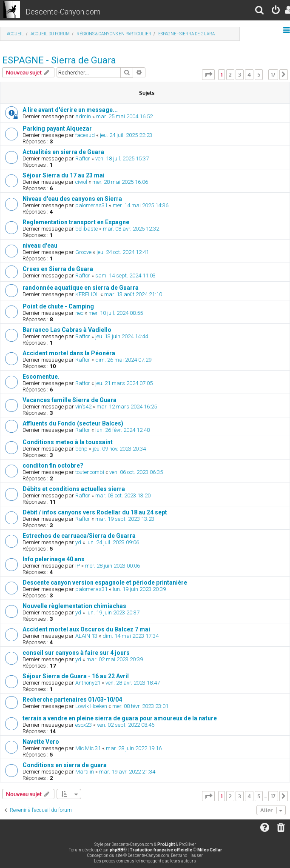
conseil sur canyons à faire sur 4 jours (76, 653)
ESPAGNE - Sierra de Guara (59, 60)
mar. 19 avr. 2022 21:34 (127, 772)
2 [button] (230, 74)
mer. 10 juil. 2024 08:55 (116, 313)
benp (81, 449)
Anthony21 (88, 683)
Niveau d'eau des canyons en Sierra (72, 199)
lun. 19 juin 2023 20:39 (139, 589)
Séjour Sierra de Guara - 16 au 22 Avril (76, 676)
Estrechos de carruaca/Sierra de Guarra (79, 536)
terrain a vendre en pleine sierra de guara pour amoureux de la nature (120, 718)
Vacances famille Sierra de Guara (70, 400)
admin (83, 116)
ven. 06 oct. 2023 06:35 (136, 472)
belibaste (87, 229)
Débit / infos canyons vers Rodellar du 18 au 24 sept (95, 512)
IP (78, 566)
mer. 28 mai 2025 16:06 (120, 182)
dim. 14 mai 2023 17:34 (131, 636)
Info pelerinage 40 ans (54, 559)
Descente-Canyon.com (63, 12)
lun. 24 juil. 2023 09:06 (113, 542)
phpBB (117, 850)
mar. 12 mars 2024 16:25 (127, 407)
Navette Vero (41, 742)
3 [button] (240, 74)
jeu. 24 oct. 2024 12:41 (123, 252)
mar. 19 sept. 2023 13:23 (125, 519)
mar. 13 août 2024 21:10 (133, 294)
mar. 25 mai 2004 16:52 (124, 116)
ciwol (81, 182)
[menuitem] (260, 11)
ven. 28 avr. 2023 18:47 (133, 683)
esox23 (84, 725)
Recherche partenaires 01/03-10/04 (72, 700)
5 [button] (259, 74)
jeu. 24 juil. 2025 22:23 (126, 135)
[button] (208, 74)
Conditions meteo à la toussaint (68, 442)
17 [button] (273, 74)
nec (79, 313)
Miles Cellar (210, 850)
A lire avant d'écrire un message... (70, 110)
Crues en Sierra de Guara (58, 269)
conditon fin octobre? (53, 465)
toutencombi (90, 472)
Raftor (83, 158)
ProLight (166, 844)
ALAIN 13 (86, 636)
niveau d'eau (40, 246)
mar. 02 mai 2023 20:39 (115, 659)
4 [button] (249, 74)
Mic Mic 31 (88, 748)
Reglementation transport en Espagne (76, 222)
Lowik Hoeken (91, 706)
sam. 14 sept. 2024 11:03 (125, 276)
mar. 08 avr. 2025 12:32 (131, 229)
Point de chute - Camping (58, 306)
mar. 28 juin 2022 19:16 (134, 748)
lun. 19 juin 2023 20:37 (113, 612)
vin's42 (83, 407)
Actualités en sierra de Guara (63, 152)
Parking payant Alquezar (57, 128)
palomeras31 (91, 205)
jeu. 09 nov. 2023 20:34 (119, 449)
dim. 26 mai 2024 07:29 (123, 360)
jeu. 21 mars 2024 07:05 (124, 383)
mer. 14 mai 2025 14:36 (141, 205)
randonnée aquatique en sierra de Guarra (81, 288)
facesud (85, 135)
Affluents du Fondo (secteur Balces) (73, 423)
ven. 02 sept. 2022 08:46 (126, 725)
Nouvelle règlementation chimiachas (74, 606)
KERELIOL (87, 294)
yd (78, 542)
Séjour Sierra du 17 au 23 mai (64, 175)
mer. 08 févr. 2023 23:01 (140, 706)
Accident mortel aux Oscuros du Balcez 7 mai (86, 629)
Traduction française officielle (161, 850)
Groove (83, 252)
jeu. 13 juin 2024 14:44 (122, 336)
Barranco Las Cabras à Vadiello (67, 330)
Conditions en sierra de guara (65, 765)
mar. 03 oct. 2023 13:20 (123, 495)
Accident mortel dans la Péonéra (69, 353)
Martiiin (85, 772)
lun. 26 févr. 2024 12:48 (122, 430)
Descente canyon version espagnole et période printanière (105, 582)
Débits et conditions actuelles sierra (74, 489)
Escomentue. (41, 377)
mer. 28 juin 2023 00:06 (112, 566)
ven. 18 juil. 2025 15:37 (122, 158)
